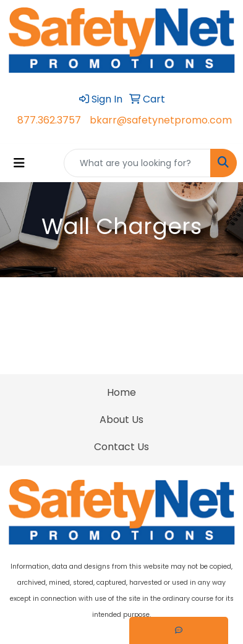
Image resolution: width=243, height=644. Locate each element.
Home (121, 392)
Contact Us (121, 447)
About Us (121, 420)
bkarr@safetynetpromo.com (161, 120)
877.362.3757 (49, 120)
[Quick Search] (137, 163)
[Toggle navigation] (19, 163)
